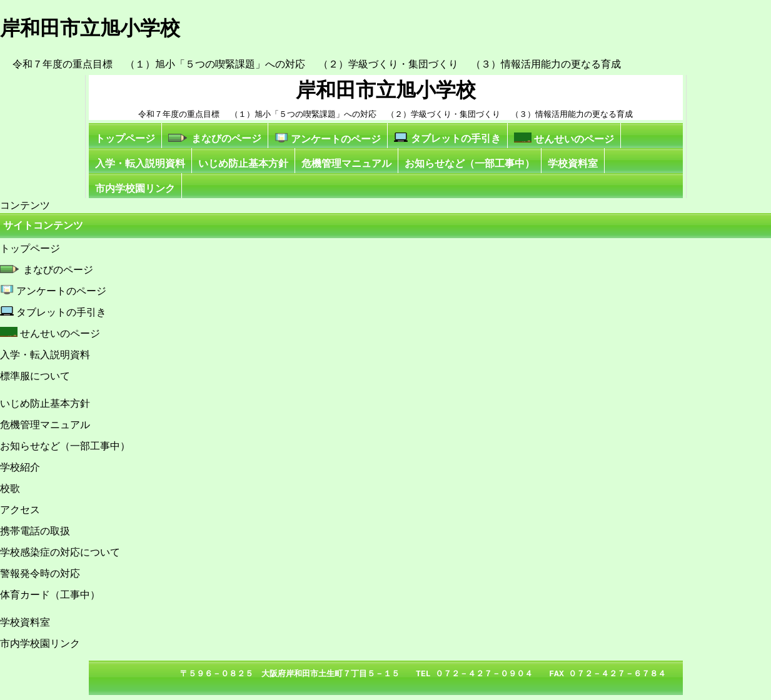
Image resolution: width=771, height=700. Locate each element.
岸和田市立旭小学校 (386, 90)
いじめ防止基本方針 (243, 163)
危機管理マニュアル (346, 163)
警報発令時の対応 (40, 573)
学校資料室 (573, 163)
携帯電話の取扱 (35, 531)
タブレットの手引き (447, 138)
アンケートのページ (328, 138)
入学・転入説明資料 (140, 163)
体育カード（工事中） (50, 595)
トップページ (125, 138)
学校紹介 (20, 467)
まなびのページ (215, 138)
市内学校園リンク (135, 188)
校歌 (10, 488)
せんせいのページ (564, 138)
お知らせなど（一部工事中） (470, 163)
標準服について (35, 376)
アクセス (20, 510)
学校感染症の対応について (60, 552)
